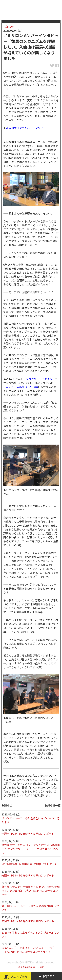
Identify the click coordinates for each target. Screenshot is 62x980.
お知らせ (9, 27)
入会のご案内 (16, 976)
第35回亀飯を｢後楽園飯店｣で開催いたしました (29, 864)
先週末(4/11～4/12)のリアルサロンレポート (28, 921)
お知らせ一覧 (53, 805)
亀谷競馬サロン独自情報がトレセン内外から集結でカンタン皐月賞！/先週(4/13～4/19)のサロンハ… (31, 891)
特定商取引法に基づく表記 (31, 967)
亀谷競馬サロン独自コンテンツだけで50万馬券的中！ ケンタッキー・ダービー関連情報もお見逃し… (31, 849)
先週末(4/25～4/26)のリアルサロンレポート (28, 834)
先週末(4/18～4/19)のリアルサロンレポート (28, 875)
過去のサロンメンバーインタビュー (27, 128)
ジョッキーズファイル (39, 379)
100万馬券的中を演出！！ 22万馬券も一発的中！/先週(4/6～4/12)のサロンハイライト (28, 950)
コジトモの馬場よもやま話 (22, 387)
